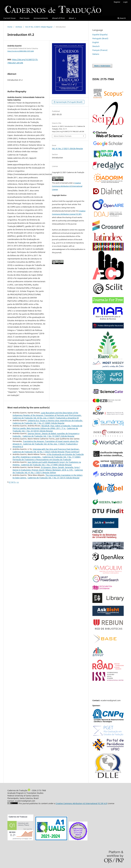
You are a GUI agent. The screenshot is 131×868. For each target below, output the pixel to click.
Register (117, 2)
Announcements (41, 18)
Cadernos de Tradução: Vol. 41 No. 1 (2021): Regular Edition (48, 471)
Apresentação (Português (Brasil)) (69, 102)
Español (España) (100, 35)
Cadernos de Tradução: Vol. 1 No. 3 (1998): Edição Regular (46, 465)
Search (122, 18)
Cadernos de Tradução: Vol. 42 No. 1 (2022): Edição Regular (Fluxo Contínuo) (46, 452)
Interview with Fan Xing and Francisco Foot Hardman (56, 449)
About (72, 18)
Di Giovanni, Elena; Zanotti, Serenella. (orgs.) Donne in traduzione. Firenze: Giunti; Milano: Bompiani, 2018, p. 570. (46, 469)
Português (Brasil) (100, 38)
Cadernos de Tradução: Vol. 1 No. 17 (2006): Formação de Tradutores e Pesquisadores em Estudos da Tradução (47, 458)
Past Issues (25, 18)
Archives (19, 27)
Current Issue (10, 18)
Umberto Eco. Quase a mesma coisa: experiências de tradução (55, 420)
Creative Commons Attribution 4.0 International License (67, 186)
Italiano (96, 54)
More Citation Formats (63, 136)
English (96, 42)
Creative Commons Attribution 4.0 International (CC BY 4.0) (81, 803)
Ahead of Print (58, 18)
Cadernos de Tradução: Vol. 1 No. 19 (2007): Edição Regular (48, 436)
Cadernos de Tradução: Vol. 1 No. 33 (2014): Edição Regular (45, 430)
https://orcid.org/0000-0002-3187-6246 (21, 51)
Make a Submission (102, 66)
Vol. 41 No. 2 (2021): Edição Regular (39, 27)
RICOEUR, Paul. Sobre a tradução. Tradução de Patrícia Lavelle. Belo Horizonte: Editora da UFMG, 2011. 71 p (47, 427)
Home (10, 27)
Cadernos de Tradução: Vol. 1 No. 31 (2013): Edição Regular (54, 478)
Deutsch (96, 46)
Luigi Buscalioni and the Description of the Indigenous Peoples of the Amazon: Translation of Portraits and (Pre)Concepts (47, 414)
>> (18, 482)
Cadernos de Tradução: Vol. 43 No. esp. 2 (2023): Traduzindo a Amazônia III (46, 418)
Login (125, 2)
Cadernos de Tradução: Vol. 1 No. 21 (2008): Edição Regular (39, 423)
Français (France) (100, 50)
